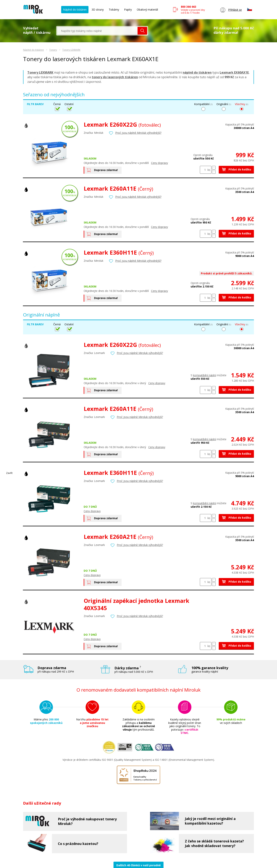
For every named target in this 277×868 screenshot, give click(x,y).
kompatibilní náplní (204, 375)
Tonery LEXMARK (71, 50)
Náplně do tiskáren (75, 10)
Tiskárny (114, 10)
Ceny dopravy (159, 163)
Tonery (53, 50)
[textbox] (97, 31)
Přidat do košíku (236, 169)
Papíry (128, 10)
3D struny (98, 10)
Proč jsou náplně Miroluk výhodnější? (138, 133)
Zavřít (9, 473)
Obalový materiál (147, 10)
